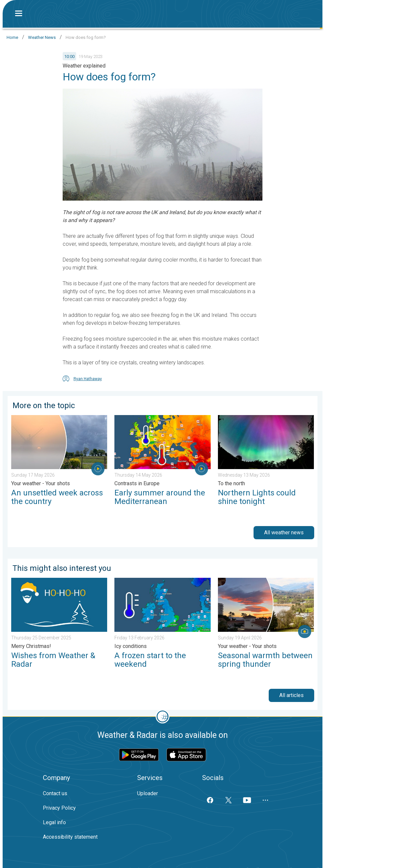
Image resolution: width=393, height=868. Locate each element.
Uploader (148, 793)
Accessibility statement (70, 837)
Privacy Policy (59, 808)
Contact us (55, 793)
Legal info (54, 822)
